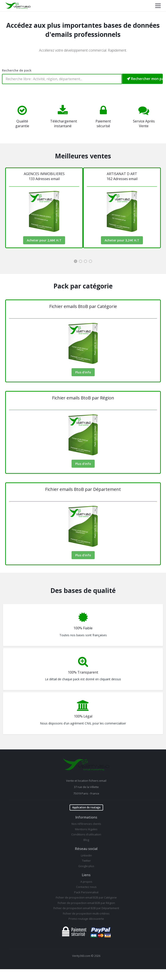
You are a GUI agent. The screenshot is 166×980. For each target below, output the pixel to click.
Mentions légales (86, 829)
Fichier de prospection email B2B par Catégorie (86, 897)
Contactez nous (86, 887)
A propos (86, 882)
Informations (86, 817)
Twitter (86, 861)
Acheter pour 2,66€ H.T (44, 240)
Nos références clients (86, 824)
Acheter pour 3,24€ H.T (122, 240)
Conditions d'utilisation (86, 834)
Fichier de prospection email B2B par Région (86, 903)
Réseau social (86, 849)
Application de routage (86, 807)
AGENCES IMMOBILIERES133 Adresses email (44, 176)
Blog (86, 840)
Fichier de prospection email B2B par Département (86, 908)
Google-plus (86, 866)
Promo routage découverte (86, 919)
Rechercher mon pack (145, 79)
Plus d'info (83, 372)
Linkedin (86, 855)
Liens (86, 875)
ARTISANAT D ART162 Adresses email (122, 176)
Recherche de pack (17, 70)
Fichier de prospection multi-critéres (86, 913)
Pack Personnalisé (86, 892)
